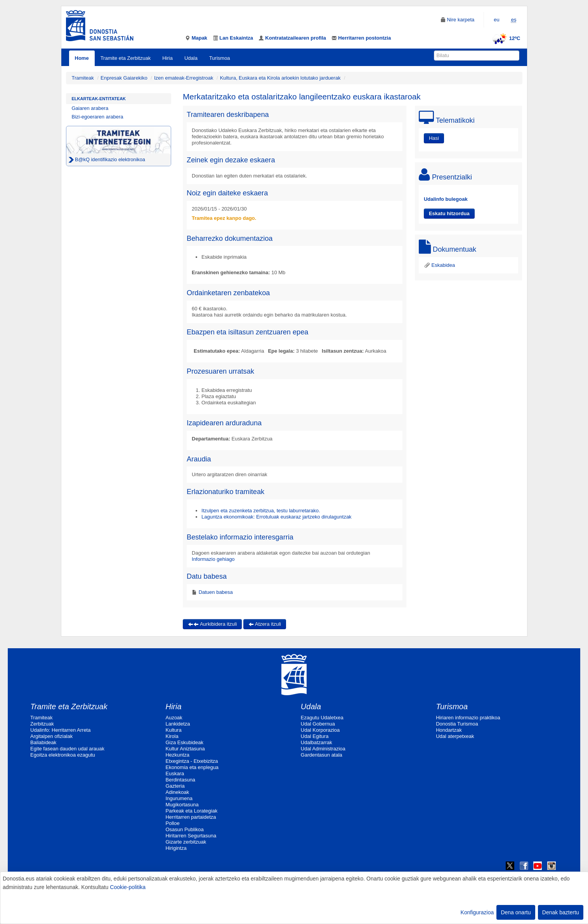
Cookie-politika (128, 887)
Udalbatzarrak (317, 742)
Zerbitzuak (42, 724)
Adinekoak (177, 792)
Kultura (173, 730)
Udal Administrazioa (323, 749)
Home (82, 58)
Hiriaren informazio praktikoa (468, 718)
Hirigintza (176, 848)
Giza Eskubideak (184, 742)
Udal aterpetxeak (455, 736)
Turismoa (220, 58)
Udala (191, 58)
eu (496, 20)
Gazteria (175, 786)
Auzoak (174, 718)
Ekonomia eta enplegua (192, 767)
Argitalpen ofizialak (51, 736)
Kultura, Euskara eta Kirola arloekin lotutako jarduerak (280, 78)
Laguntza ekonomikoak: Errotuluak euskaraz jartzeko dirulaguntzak (277, 517)
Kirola (172, 736)
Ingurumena (179, 798)
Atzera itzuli (265, 624)
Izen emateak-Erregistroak (184, 78)
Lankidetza (178, 724)
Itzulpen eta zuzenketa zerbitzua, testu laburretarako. (261, 511)
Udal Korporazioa (320, 730)
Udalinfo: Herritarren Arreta (60, 730)
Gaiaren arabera (90, 108)
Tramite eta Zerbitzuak (126, 58)
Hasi (434, 138)
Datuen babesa (215, 592)
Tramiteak (83, 78)
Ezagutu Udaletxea (322, 718)
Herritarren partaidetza (191, 817)
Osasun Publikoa (184, 829)
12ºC (505, 38)
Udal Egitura (315, 736)
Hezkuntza (177, 755)
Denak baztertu (561, 912)
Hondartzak (449, 730)
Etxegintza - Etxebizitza (192, 761)
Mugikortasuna (182, 805)
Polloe (172, 823)
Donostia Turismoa (457, 724)
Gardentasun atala (322, 755)
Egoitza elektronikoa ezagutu (63, 755)
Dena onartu (516, 912)
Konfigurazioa (477, 912)
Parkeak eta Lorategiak (191, 811)
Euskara (175, 773)
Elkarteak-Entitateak (99, 99)
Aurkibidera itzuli (212, 624)
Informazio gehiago (213, 559)
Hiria (167, 58)
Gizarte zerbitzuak (186, 842)
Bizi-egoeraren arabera (98, 117)
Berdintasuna (180, 780)
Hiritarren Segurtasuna (191, 836)
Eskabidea (439, 265)
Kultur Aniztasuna (185, 749)
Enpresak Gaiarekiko (124, 78)
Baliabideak (43, 742)
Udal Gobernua (318, 724)
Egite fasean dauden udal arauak (67, 749)
